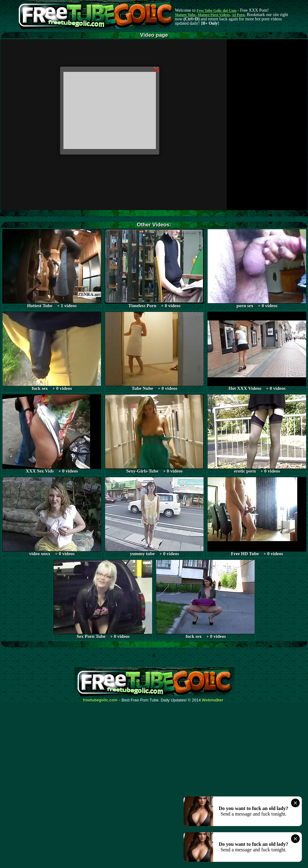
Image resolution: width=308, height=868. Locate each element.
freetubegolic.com (100, 700)
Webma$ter (213, 700)
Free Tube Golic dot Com (216, 10)
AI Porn (238, 15)
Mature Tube (185, 15)
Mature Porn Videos (214, 15)
